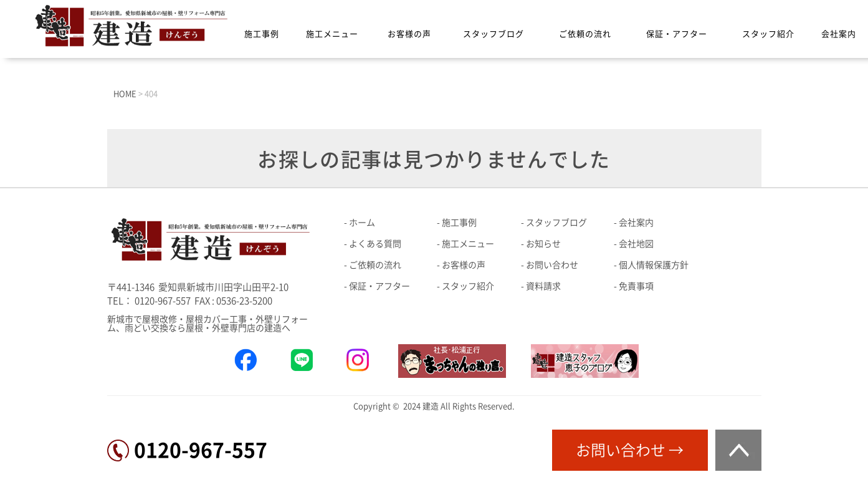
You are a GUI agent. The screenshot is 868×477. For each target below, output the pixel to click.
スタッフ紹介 (768, 34)
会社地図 (636, 244)
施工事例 (262, 34)
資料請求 (543, 286)
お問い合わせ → (630, 450)
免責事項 (636, 286)
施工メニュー (332, 34)
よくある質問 (375, 244)
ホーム (362, 223)
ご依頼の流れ (585, 34)
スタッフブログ (494, 34)
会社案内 (839, 34)
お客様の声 (409, 34)
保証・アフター (677, 34)
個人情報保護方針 (654, 265)
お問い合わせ (552, 265)
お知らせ (543, 244)
